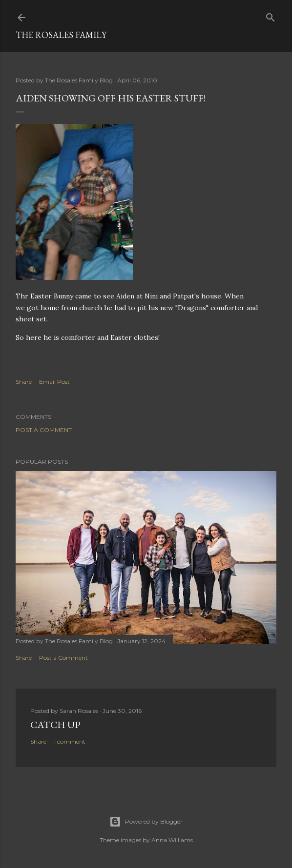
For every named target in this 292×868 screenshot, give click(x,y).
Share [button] (24, 382)
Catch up (55, 725)
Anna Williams (172, 840)
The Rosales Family (61, 35)
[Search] (271, 15)
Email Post (54, 382)
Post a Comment (44, 430)
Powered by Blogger (146, 822)
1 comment (70, 741)
